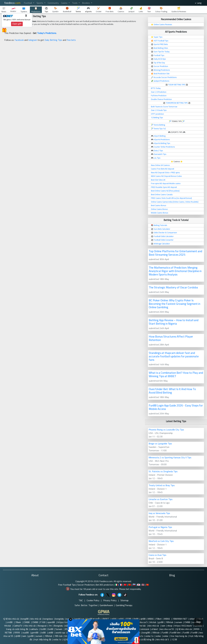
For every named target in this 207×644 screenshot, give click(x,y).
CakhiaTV (18, 626)
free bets (71, 40)
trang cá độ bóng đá (144, 639)
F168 (43, 622)
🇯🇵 (139, 585)
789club (169, 622)
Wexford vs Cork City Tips (161, 541)
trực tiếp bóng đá (43, 639)
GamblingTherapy (124, 605)
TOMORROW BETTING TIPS (177, 103)
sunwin (179, 622)
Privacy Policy (110, 600)
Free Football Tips (67, 585)
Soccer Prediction (86, 585)
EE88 (129, 619)
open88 (51, 622)
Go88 (43, 629)
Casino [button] (65, 3)
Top (198, 622)
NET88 (8, 633)
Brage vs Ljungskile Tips (160, 444)
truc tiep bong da (179, 636)
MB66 (151, 619)
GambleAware (106, 605)
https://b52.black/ (183, 626)
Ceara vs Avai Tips (157, 555)
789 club (58, 636)
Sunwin (59, 629)
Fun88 (165, 633)
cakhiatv (34, 629)
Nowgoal (42, 626)
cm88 (10, 622)
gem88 (35, 633)
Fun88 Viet (175, 633)
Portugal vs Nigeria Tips (160, 527)
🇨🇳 (130, 585)
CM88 (27, 622)
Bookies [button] (86, 3)
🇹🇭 (143, 585)
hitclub (153, 622)
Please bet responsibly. (130, 589)
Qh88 (136, 619)
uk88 (51, 633)
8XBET (106, 619)
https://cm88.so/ (66, 622)
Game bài (141, 626)
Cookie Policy (93, 600)
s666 (114, 619)
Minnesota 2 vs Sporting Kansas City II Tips (170, 457)
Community (53, 3)
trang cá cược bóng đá (17, 629)
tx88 (44, 633)
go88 (161, 622)
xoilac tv (149, 636)
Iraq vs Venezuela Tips (159, 513)
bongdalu (60, 619)
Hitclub (8, 626)
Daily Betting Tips (53, 40)
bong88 (25, 619)
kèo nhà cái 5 (163, 639)
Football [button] (28, 3)
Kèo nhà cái (30, 626)
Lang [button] (199, 3)
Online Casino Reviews (163, 24)
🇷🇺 (134, 585)
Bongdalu (58, 626)
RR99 (197, 629)
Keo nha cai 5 (141, 622)
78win (18, 622)
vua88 (26, 633)
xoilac (158, 636)
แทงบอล (145, 629)
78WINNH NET (180, 619)
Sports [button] (40, 3)
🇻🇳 (147, 585)
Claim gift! (17, 24)
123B (174, 639)
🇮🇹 (116, 585)
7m (50, 626)
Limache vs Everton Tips (161, 499)
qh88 (143, 619)
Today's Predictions (47, 33)
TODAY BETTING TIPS (177, 85)
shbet (192, 619)
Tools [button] (75, 3)
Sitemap (124, 600)
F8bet (159, 619)
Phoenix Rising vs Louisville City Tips (166, 430)
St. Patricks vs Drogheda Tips (163, 471)
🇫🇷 (121, 585)
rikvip (170, 626)
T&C (81, 600)
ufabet (155, 629)
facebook (19, 40)
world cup (80, 619)
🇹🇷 (125, 585)
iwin (163, 626)
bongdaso (48, 619)
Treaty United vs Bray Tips (162, 485)
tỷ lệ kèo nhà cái (11, 619)
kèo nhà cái (36, 619)
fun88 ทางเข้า (93, 619)
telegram (33, 40)
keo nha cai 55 (167, 629)
